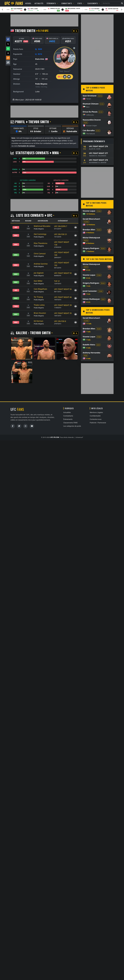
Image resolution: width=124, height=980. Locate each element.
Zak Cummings (40, 234)
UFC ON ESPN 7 (61, 226)
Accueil (28, 3)
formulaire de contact (27, 146)
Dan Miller (38, 281)
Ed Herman (38, 321)
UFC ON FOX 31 (61, 234)
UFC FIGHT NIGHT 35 (63, 313)
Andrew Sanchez (41, 264)
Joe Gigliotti (39, 273)
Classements (94, 3)
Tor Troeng (38, 297)
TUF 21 (57, 281)
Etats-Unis (40, 59)
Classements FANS (70, 423)
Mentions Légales (96, 412)
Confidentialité (95, 416)
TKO (16, 306)
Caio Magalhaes (40, 289)
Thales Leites (39, 305)
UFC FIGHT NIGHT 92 (63, 273)
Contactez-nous (96, 419)
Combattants (68, 3)
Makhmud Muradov (42, 226)
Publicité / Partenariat (98, 423)
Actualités (39, 3)
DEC (16, 235)
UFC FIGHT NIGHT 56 (63, 289)
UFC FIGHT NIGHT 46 (63, 297)
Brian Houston (40, 313)
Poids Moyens (41, 84)
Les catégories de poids (72, 426)
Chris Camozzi (40, 254)
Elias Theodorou (41, 243)
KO (16, 227)
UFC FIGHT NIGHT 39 (63, 305)
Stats (81, 3)
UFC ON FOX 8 (60, 321)
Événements (52, 3)
